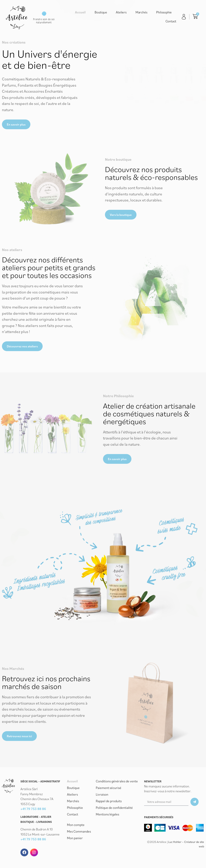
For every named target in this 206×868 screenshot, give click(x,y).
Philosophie (164, 12)
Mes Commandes (79, 831)
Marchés (141, 12)
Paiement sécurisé (109, 788)
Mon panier (75, 838)
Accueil (80, 12)
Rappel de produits (109, 801)
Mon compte (76, 825)
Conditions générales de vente (117, 781)
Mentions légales (107, 814)
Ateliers (121, 12)
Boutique (101, 12)
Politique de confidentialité (114, 808)
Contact (171, 21)
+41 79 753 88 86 (33, 809)
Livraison (102, 794)
